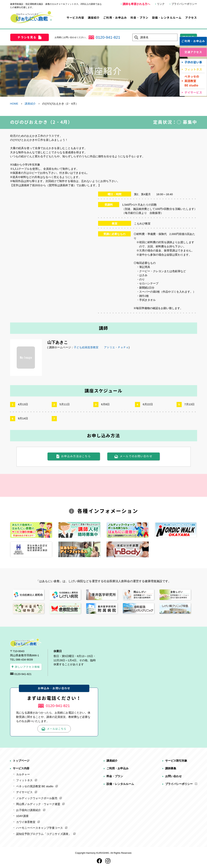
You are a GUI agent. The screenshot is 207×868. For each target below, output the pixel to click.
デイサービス (193, 92)
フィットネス (193, 69)
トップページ (21, 761)
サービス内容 (75, 18)
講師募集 (171, 768)
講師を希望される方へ (136, 4)
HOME (14, 104)
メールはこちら (57, 729)
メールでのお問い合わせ (136, 456)
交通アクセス (193, 52)
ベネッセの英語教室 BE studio (35, 786)
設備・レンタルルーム (167, 18)
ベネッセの (192, 81)
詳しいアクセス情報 (27, 667)
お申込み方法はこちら (76, 456)
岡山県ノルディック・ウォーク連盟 (38, 804)
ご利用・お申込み (115, 18)
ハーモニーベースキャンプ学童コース (40, 828)
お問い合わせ (173, 776)
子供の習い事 (193, 62)
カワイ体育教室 (26, 822)
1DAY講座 (22, 816)
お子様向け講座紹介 (29, 810)
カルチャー (23, 774)
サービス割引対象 (176, 761)
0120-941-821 (108, 37)
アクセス (191, 18)
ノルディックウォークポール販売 (37, 798)
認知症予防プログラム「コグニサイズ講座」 (44, 834)
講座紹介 (94, 18)
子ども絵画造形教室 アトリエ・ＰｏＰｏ (101, 347)
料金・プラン (139, 18)
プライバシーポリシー (184, 4)
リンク (161, 4)
